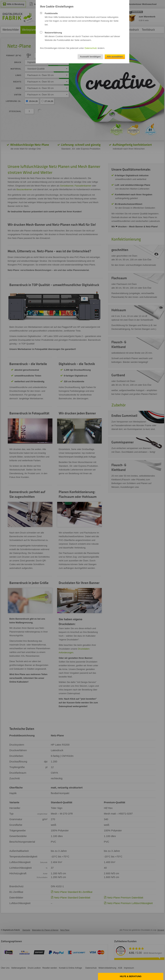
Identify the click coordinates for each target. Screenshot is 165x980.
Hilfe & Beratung (131, 976)
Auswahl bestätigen (90, 57)
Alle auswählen (115, 57)
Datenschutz (91, 48)
